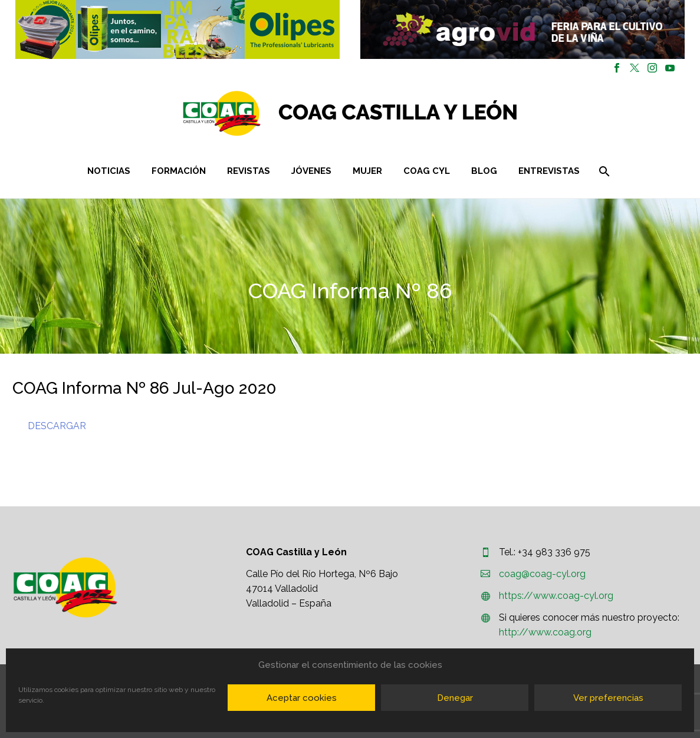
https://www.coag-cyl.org (556, 596)
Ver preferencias (608, 698)
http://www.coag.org (545, 632)
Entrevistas (549, 171)
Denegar (455, 698)
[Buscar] (604, 171)
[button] (178, 29)
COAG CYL (427, 171)
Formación (179, 171)
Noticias (109, 171)
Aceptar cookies (302, 698)
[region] (178, 29)
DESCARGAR (57, 426)
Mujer (367, 171)
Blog (484, 171)
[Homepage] (420, 113)
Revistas (249, 171)
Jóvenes (311, 171)
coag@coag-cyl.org (542, 574)
